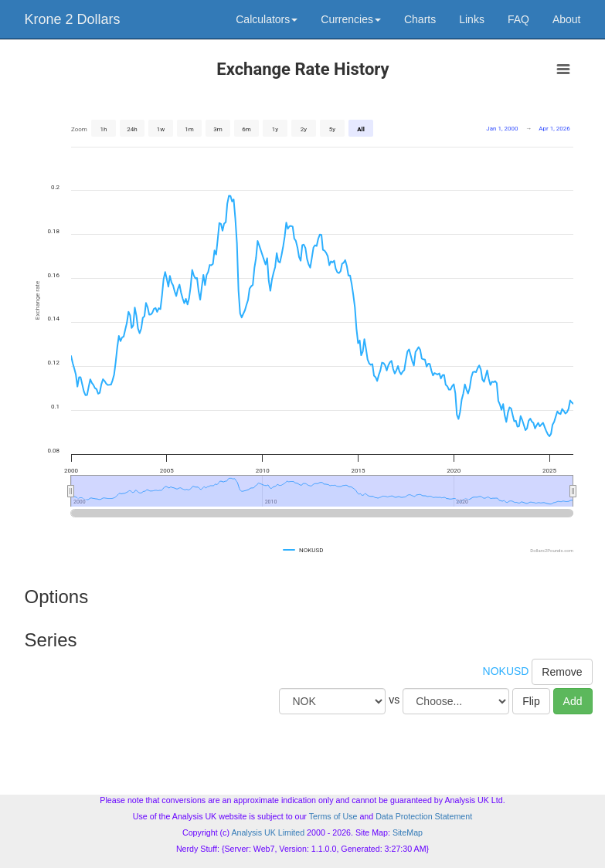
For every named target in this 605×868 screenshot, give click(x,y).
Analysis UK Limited (268, 832)
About (567, 19)
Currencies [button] (351, 19)
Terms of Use (333, 816)
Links (472, 19)
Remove (562, 672)
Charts (420, 19)
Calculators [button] (267, 19)
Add (573, 701)
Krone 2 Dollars (73, 19)
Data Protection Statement (424, 816)
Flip (531, 701)
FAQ (518, 19)
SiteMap (408, 832)
